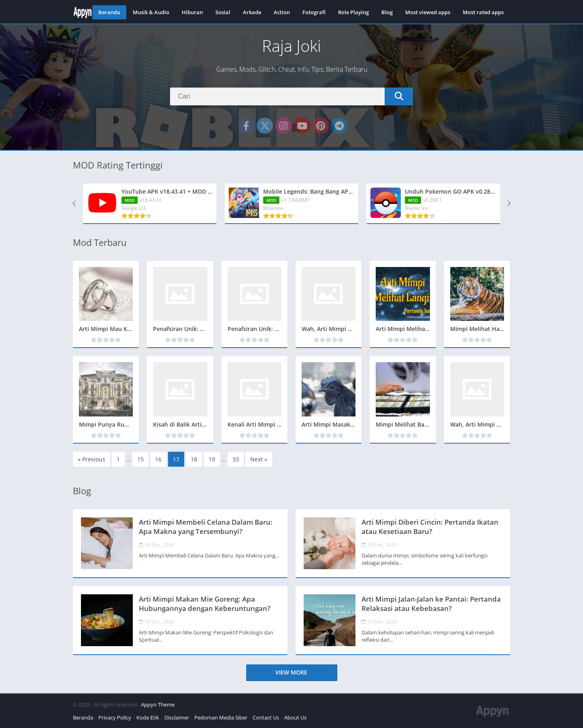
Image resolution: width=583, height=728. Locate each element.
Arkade (252, 12)
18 (194, 459)
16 (158, 459)
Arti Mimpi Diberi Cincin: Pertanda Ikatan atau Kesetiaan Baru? (430, 527)
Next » (259, 459)
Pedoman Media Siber (221, 717)
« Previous (91, 459)
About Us (295, 717)
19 (212, 459)
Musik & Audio (151, 12)
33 (236, 459)
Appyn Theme (158, 705)
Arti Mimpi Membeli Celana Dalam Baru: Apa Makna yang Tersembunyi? (206, 527)
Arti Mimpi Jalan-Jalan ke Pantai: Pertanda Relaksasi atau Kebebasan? (431, 604)
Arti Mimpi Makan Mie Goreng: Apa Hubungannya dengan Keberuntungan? (205, 604)
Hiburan (192, 12)
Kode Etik (148, 717)
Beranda (109, 12)
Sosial (223, 12)
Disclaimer (177, 717)
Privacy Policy (115, 717)
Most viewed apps (428, 12)
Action (282, 12)
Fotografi (314, 12)
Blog (387, 12)
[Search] (291, 96)
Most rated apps (483, 12)
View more (291, 672)
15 (140, 459)
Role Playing (353, 12)
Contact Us (266, 717)
